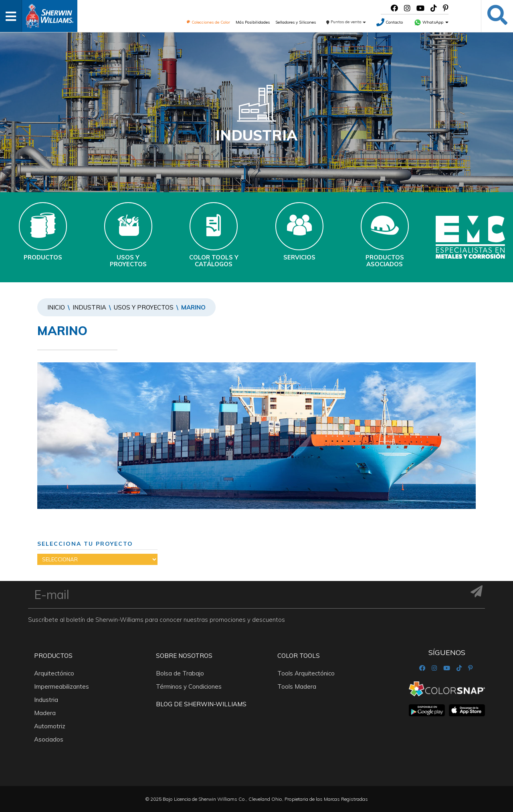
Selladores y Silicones (296, 22)
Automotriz (50, 726)
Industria (89, 307)
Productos (53, 656)
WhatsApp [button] (431, 22)
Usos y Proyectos (144, 307)
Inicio (56, 307)
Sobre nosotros (184, 656)
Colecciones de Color (208, 22)
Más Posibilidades (253, 22)
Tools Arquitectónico (306, 673)
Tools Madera (297, 686)
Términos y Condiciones (189, 686)
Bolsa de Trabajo (180, 673)
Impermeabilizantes (62, 686)
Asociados (49, 739)
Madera (45, 713)
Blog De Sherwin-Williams (201, 704)
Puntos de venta (346, 22)
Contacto (390, 22)
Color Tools (299, 656)
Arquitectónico (54, 673)
